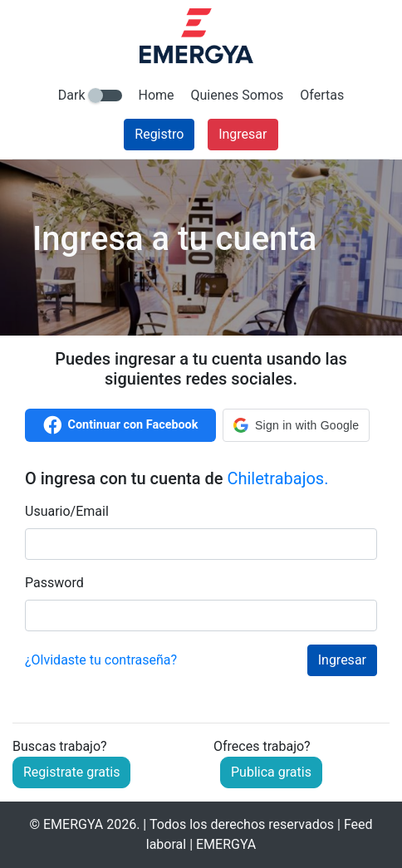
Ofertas (322, 95)
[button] (296, 425)
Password (54, 583)
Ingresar (243, 134)
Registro (159, 134)
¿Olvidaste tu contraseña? (101, 660)
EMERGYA (73, 824)
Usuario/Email (67, 511)
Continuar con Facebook (121, 425)
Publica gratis (271, 772)
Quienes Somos (238, 95)
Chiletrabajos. (277, 478)
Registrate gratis (71, 772)
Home (157, 95)
